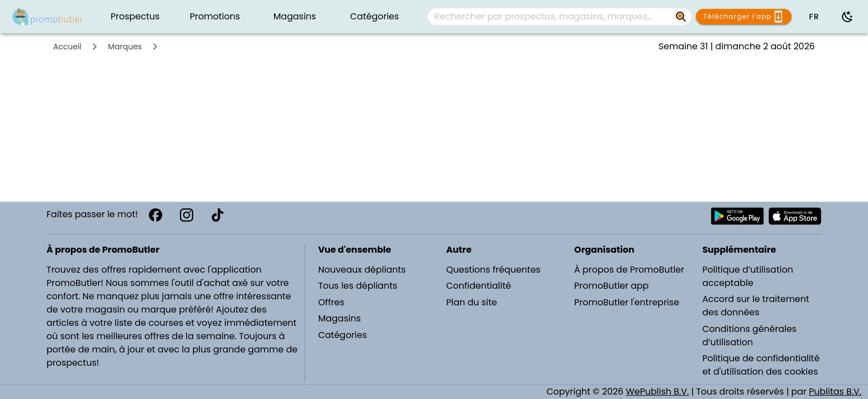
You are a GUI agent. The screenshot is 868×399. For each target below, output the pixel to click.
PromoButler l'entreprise (627, 302)
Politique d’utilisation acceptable (748, 276)
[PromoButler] (48, 17)
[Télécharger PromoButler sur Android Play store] (737, 216)
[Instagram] (187, 215)
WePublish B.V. (657, 392)
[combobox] (560, 17)
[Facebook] (156, 215)
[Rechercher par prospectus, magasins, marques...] (551, 17)
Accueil (67, 47)
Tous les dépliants (358, 286)
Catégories (343, 335)
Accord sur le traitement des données (756, 306)
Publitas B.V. (835, 392)
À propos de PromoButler (629, 270)
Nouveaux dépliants (362, 270)
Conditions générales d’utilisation (750, 336)
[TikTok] (218, 215)
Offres (331, 302)
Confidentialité (479, 286)
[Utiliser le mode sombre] (848, 17)
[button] (814, 17)
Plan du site (472, 302)
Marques (125, 47)
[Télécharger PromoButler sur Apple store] (795, 216)
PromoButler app (611, 286)
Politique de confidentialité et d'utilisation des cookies (761, 365)
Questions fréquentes (493, 270)
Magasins (340, 318)
